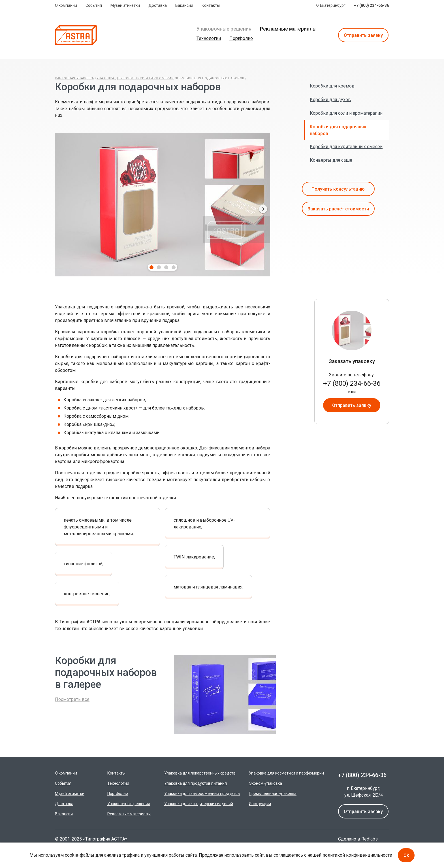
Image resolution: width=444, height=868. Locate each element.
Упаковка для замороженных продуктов (202, 794)
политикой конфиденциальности (357, 855)
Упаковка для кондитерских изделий (199, 804)
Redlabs (370, 839)
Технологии (209, 38)
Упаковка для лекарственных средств (200, 773)
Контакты (211, 5)
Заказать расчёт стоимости (338, 209)
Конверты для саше (331, 160)
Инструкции (260, 804)
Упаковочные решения (224, 29)
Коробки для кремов (332, 86)
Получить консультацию (338, 189)
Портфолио (241, 38)
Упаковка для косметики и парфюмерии (135, 78)
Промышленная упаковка (273, 794)
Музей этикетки (125, 5)
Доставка (158, 5)
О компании (66, 5)
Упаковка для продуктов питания (196, 783)
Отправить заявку (363, 35)
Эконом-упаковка (265, 783)
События (94, 5)
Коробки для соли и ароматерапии (346, 113)
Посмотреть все (72, 699)
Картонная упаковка (74, 78)
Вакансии (184, 5)
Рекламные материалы (288, 29)
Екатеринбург (333, 5)
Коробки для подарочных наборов (210, 78)
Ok (406, 855)
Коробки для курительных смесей (346, 147)
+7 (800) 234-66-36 (372, 5)
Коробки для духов (330, 100)
